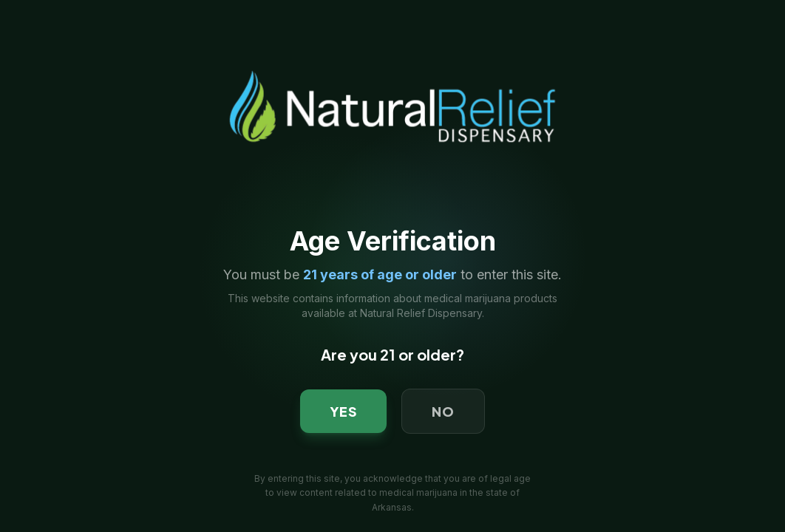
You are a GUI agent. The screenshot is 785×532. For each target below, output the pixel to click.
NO (443, 411)
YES (344, 411)
